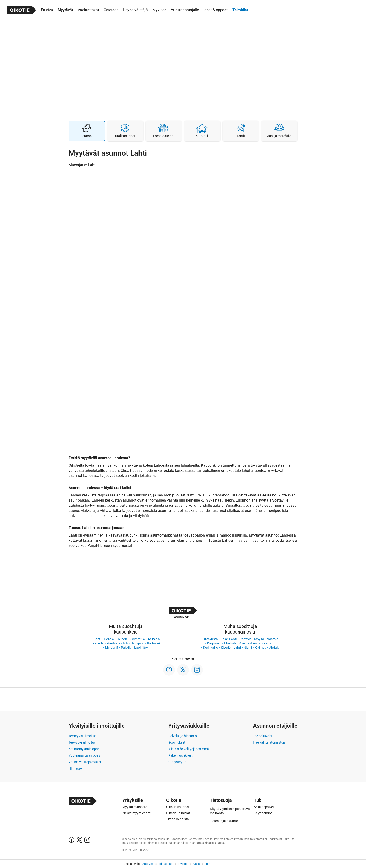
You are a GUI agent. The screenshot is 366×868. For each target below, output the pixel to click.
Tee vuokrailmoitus (82, 742)
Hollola (109, 639)
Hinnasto (75, 768)
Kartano (269, 643)
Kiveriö (226, 648)
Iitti (125, 643)
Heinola (122, 639)
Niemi (248, 648)
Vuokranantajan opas (84, 755)
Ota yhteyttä (177, 762)
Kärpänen (214, 643)
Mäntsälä (113, 643)
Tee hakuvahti (263, 736)
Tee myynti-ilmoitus (83, 736)
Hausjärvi (137, 643)
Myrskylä (112, 648)
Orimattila (138, 639)
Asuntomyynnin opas (84, 749)
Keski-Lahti (229, 639)
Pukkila (126, 648)
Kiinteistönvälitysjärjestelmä (189, 749)
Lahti (97, 639)
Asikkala (154, 639)
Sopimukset (177, 742)
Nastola (273, 639)
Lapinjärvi (141, 648)
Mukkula (230, 643)
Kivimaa (260, 648)
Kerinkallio (211, 648)
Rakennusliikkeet (180, 755)
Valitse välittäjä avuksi (85, 762)
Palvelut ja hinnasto (183, 736)
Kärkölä (98, 643)
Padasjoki (154, 643)
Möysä (259, 639)
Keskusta (211, 639)
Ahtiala (274, 648)
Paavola (245, 639)
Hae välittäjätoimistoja (269, 742)
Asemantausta (250, 643)
